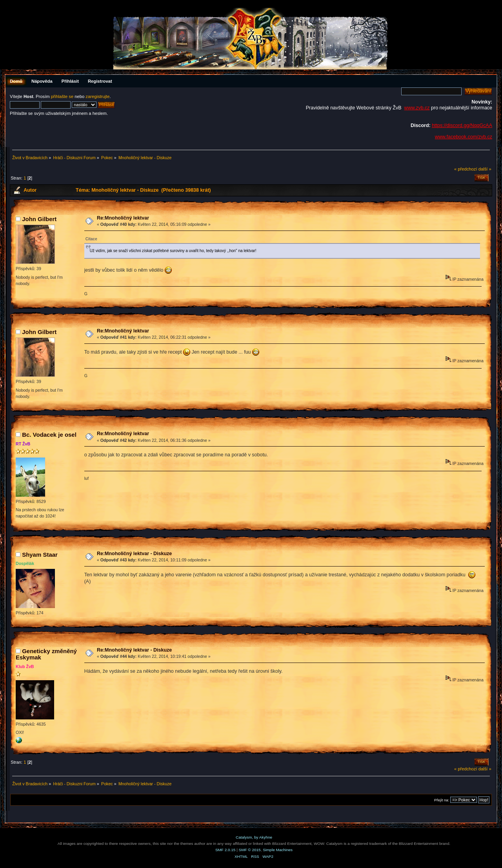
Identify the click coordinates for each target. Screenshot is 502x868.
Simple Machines (278, 850)
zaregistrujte (97, 96)
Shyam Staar (40, 555)
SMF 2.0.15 (226, 850)
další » (485, 169)
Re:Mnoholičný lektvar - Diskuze (134, 554)
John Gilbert (39, 219)
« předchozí (466, 169)
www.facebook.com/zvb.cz (464, 137)
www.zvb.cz (417, 108)
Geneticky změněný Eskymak (46, 654)
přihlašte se (62, 96)
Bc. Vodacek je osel (49, 435)
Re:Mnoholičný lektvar (123, 218)
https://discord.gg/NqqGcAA (462, 125)
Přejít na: (442, 800)
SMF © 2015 (250, 850)
